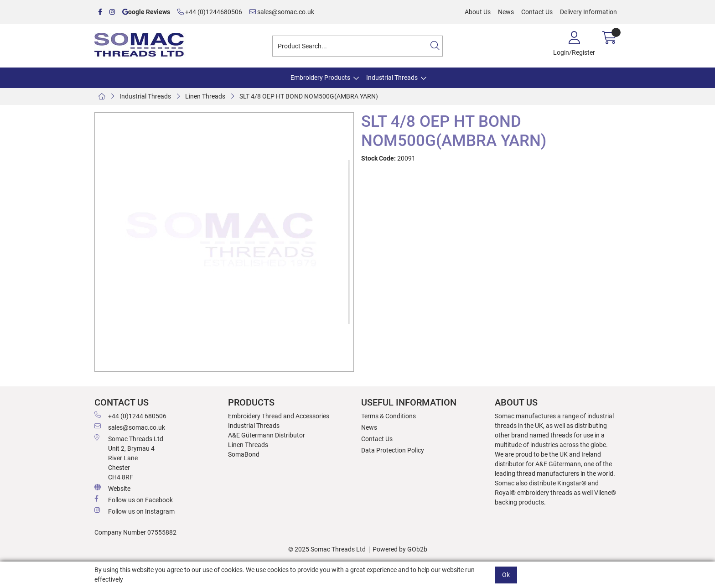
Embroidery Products (320, 78)
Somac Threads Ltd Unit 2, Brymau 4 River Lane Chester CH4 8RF (129, 458)
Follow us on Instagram (135, 511)
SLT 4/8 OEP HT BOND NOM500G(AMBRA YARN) (309, 96)
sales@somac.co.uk (282, 12)
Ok (506, 575)
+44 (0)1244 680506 (130, 416)
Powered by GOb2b (400, 549)
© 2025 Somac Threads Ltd (327, 549)
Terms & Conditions (389, 416)
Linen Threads (205, 96)
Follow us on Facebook (134, 500)
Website (112, 488)
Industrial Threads (392, 78)
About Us (478, 12)
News (506, 12)
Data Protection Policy (393, 450)
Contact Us (537, 12)
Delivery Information (588, 12)
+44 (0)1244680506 (210, 12)
